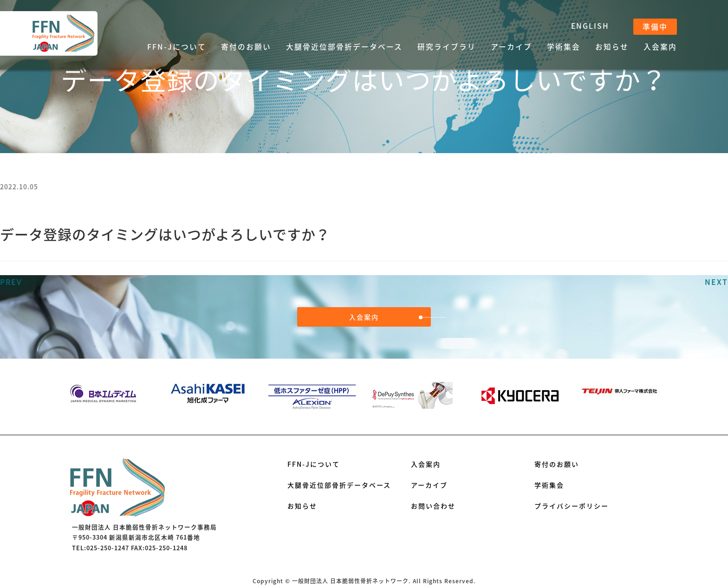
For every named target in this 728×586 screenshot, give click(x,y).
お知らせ (612, 47)
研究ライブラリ (447, 47)
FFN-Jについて (177, 47)
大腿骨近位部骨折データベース (344, 47)
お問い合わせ (433, 506)
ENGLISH (590, 26)
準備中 (655, 27)
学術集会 (564, 47)
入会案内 (660, 47)
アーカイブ (511, 47)
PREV (11, 282)
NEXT (716, 282)
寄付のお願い (246, 47)
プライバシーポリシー (572, 506)
